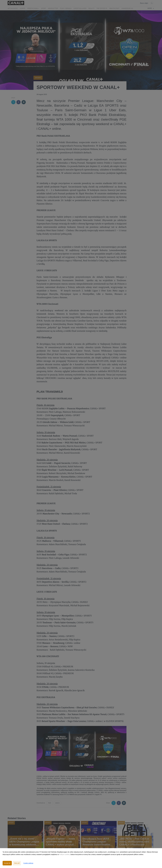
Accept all (7, 863)
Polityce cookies (64, 854)
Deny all (17, 863)
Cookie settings (28, 863)
